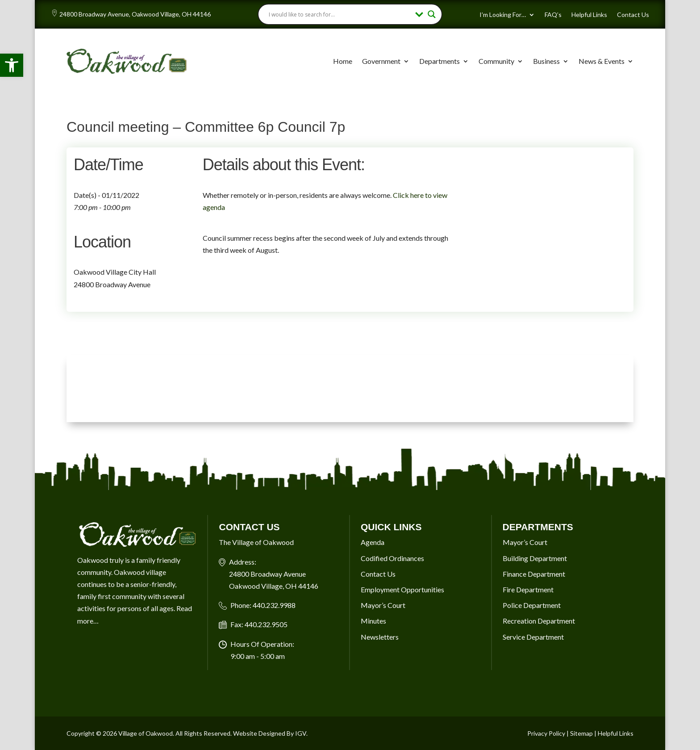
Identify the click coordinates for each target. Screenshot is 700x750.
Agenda (373, 542)
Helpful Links (589, 15)
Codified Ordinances (392, 558)
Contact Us (633, 15)
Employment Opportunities (402, 589)
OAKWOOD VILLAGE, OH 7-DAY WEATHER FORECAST (350, 389)
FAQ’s (553, 15)
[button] (12, 65)
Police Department (532, 605)
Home (343, 61)
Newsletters (380, 637)
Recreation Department (539, 621)
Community (496, 61)
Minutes (373, 621)
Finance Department (534, 574)
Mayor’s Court (383, 605)
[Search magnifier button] (432, 14)
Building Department (535, 558)
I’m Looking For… (503, 15)
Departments (440, 61)
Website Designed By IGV (270, 733)
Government (381, 61)
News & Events (602, 61)
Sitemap (581, 733)
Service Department (533, 637)
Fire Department (528, 589)
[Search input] (340, 14)
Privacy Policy (546, 733)
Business (546, 61)
